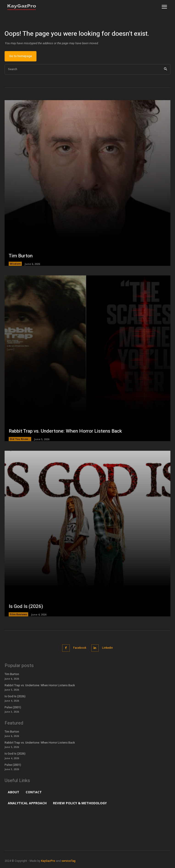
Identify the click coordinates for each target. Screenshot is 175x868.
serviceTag (68, 861)
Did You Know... (20, 439)
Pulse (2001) (13, 707)
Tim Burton (21, 256)
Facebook (80, 648)
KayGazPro (48, 861)
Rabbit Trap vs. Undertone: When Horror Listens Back (65, 431)
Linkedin (107, 648)
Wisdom (15, 264)
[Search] (165, 69)
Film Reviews (18, 614)
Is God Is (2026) (26, 606)
